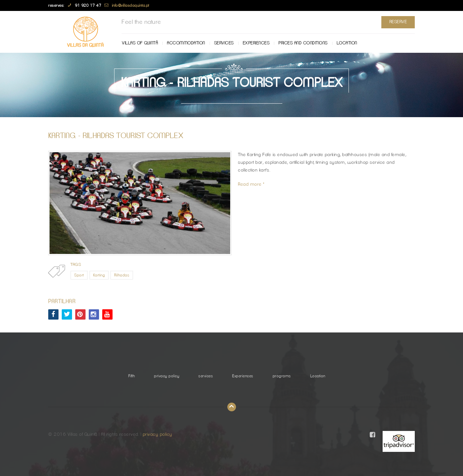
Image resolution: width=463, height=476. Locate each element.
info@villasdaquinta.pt (131, 5)
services (224, 43)
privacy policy (167, 376)
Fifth (132, 376)
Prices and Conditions (303, 43)
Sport (79, 275)
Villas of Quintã (140, 43)
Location (347, 43)
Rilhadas (122, 275)
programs (282, 376)
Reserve (398, 22)
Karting (99, 275)
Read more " (251, 184)
